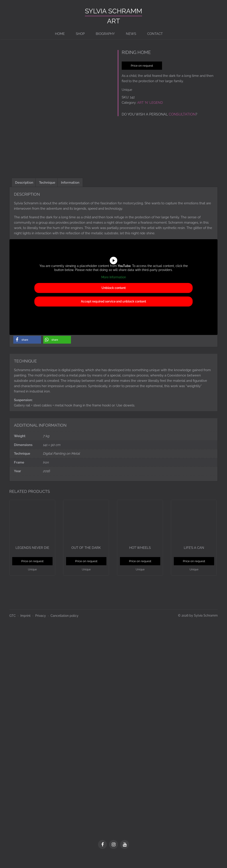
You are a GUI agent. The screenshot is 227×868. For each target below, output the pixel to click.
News (131, 34)
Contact (155, 34)
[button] (27, 352)
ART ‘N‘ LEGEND (150, 103)
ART (113, 21)
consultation (182, 114)
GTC (13, 628)
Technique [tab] (47, 195)
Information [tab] (70, 195)
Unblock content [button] (114, 300)
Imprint (25, 628)
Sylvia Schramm (113, 11)
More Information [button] (114, 289)
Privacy (41, 628)
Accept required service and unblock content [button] (113, 313)
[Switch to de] (171, 34)
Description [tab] (24, 195)
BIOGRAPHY (105, 34)
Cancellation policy (65, 628)
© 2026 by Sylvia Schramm (198, 627)
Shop (80, 34)
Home (60, 34)
